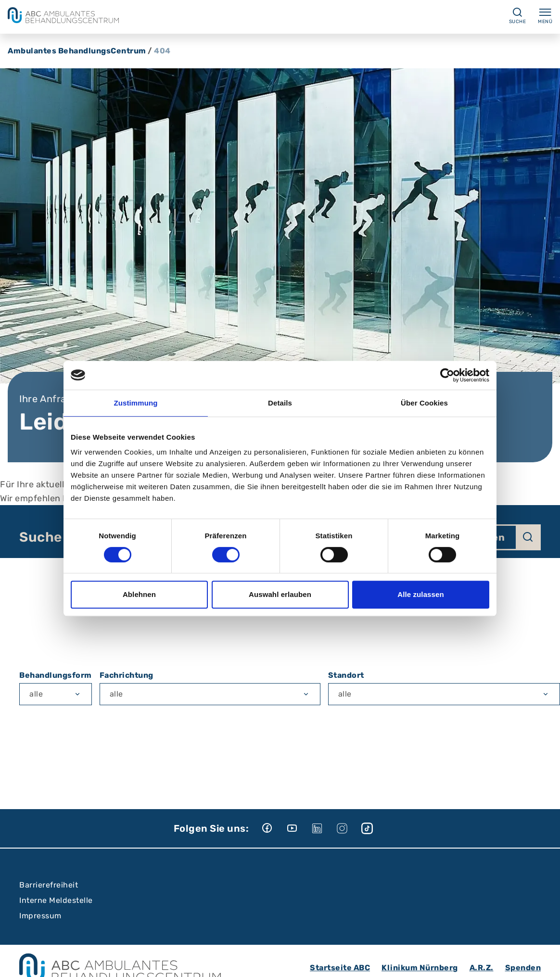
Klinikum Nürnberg (420, 968)
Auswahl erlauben (280, 594)
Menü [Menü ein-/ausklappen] (545, 15)
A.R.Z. (482, 968)
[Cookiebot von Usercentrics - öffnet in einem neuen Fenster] (447, 375)
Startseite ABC (340, 968)
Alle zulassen (420, 594)
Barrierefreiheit (49, 885)
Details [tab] (280, 403)
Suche (41, 537)
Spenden (523, 968)
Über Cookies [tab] (424, 403)
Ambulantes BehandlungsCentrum (77, 51)
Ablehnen (139, 594)
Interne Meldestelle (56, 900)
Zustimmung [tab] (136, 403)
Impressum (40, 916)
